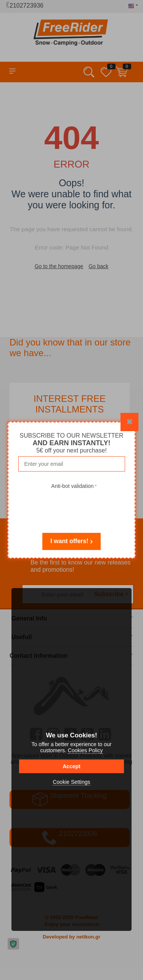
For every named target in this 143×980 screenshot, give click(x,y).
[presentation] (74, 506)
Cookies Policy (85, 750)
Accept (71, 766)
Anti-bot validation (72, 486)
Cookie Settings (71, 782)
